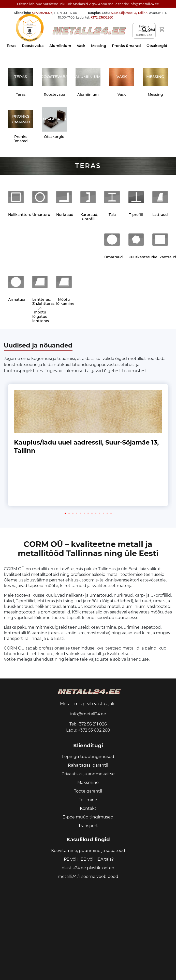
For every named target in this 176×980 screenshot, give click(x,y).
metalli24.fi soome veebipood (88, 876)
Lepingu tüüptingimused (88, 757)
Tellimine (88, 800)
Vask (81, 46)
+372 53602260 (102, 17)
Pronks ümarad (126, 46)
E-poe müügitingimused (88, 817)
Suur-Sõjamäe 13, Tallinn (129, 13)
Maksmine (88, 783)
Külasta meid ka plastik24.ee (144, 31)
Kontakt (88, 808)
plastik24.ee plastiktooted (88, 868)
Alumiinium (60, 46)
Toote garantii (88, 791)
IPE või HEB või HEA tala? (88, 859)
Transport (88, 826)
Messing (99, 46)
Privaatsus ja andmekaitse (88, 774)
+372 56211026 (42, 13)
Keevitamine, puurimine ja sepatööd (88, 851)
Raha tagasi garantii (88, 765)
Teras (11, 46)
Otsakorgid (157, 46)
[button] (65, 513)
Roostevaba (33, 46)
